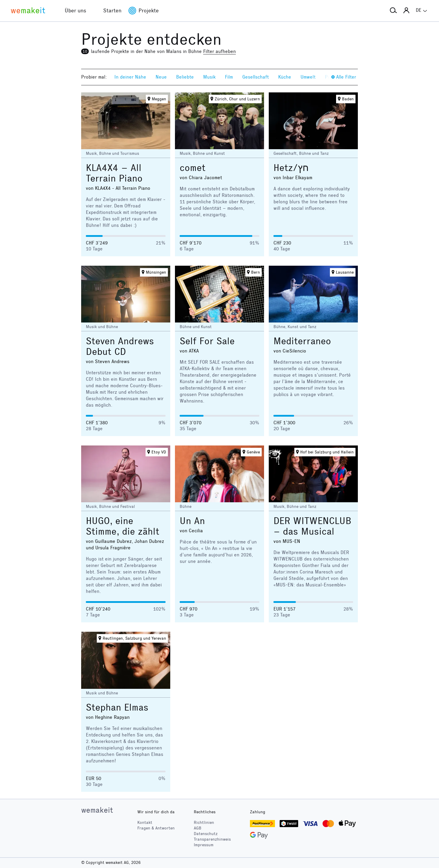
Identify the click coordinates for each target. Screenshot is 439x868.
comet (193, 168)
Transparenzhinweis (212, 839)
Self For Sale (207, 341)
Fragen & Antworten (156, 828)
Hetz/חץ (291, 168)
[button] (393, 11)
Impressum (204, 845)
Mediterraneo (302, 341)
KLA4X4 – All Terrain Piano (114, 173)
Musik (209, 77)
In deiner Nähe (130, 77)
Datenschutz (206, 834)
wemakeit (97, 810)
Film (229, 77)
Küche (285, 77)
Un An (192, 521)
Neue (161, 77)
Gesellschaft (256, 77)
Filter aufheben (220, 51)
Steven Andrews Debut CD (120, 346)
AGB (198, 828)
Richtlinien (204, 823)
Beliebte (185, 77)
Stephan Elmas (117, 707)
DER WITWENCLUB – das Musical (312, 526)
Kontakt (145, 823)
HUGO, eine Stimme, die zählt (123, 526)
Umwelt (308, 77)
